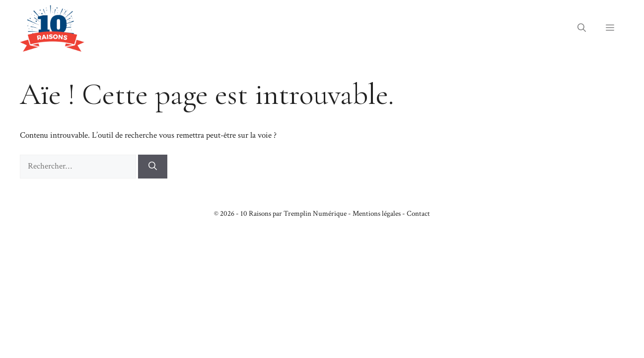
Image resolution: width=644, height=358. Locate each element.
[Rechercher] (153, 167)
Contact (418, 214)
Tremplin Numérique (315, 214)
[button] (582, 28)
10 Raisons (256, 214)
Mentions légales (377, 214)
